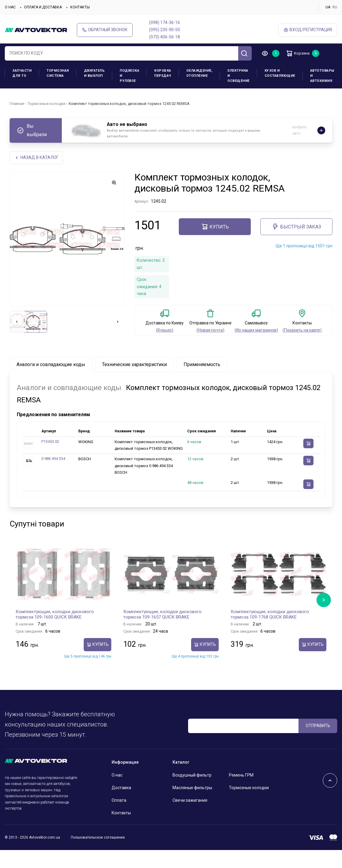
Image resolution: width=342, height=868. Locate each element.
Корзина (300, 53)
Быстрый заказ (296, 227)
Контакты (80, 7)
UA (328, 7)
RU (335, 7)
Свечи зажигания (190, 801)
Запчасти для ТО (22, 73)
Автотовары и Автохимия (322, 76)
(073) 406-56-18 (165, 37)
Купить (215, 227)
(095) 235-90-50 (165, 30)
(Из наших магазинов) (256, 331)
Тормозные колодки (46, 104)
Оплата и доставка (43, 7)
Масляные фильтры (192, 788)
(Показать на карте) (302, 331)
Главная (17, 104)
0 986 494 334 (53, 459)
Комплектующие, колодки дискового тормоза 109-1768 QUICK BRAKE (270, 615)
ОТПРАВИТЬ (318, 726)
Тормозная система (58, 73)
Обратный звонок (105, 30)
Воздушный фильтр (192, 776)
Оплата (119, 801)
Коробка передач (163, 73)
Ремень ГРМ (241, 776)
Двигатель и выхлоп (94, 73)
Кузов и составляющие (280, 73)
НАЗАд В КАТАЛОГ (37, 158)
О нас (10, 7)
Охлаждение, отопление (199, 73)
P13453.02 (50, 442)
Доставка (121, 788)
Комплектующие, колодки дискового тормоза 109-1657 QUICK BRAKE (162, 615)
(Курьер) (165, 331)
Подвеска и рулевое (129, 76)
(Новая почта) (210, 331)
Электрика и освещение (238, 76)
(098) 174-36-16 (165, 22)
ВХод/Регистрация (308, 30)
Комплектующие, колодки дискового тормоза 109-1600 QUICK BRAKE (55, 615)
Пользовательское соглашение (98, 838)
